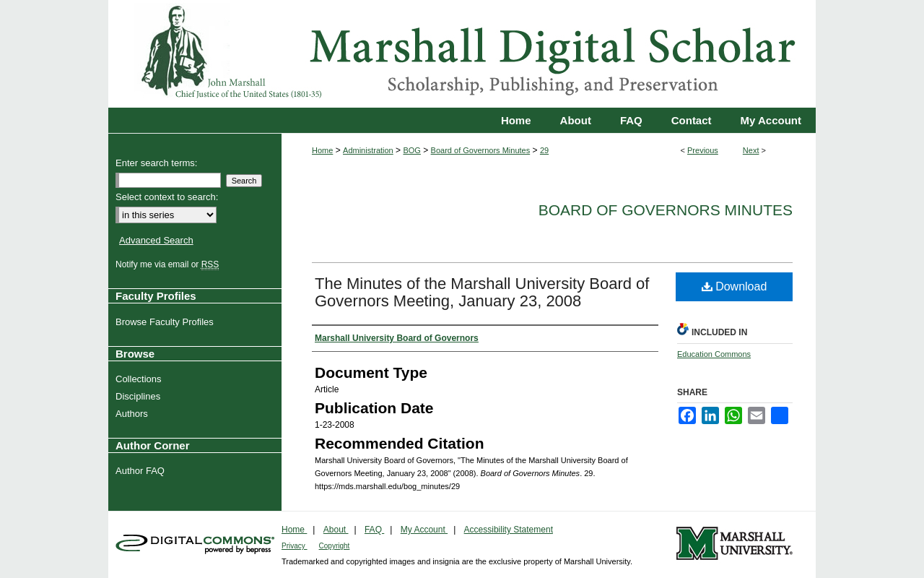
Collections (140, 379)
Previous (703, 150)
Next (751, 150)
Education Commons (714, 354)
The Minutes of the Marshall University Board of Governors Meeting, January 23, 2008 (482, 292)
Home (322, 150)
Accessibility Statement (509, 530)
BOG (411, 150)
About (336, 530)
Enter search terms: (156, 163)
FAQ (374, 530)
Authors (134, 414)
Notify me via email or (169, 264)
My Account (424, 530)
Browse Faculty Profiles (166, 322)
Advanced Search (156, 240)
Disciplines (140, 396)
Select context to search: (167, 197)
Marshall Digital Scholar (462, 54)
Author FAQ (142, 471)
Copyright (335, 546)
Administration (368, 150)
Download (735, 286)
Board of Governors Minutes (481, 150)
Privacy (295, 546)
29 (544, 150)
